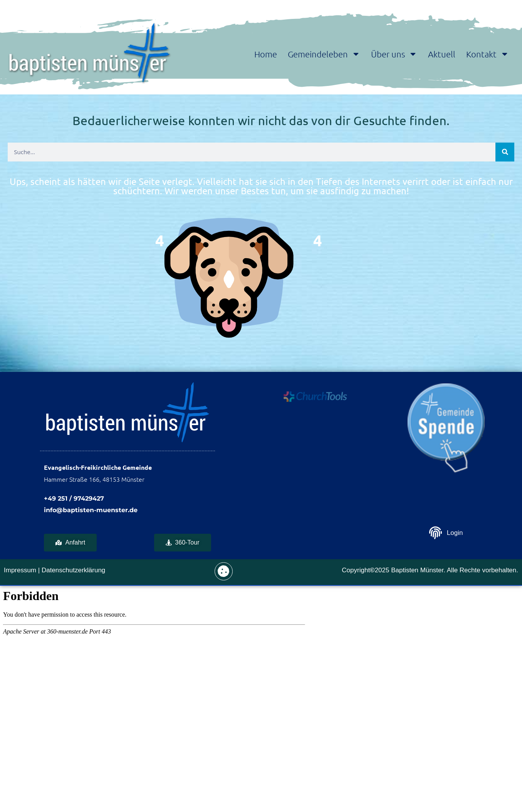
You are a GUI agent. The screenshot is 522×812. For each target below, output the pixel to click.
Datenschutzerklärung (73, 570)
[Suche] (505, 152)
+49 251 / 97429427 (74, 498)
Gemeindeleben (324, 54)
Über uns (394, 54)
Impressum (20, 570)
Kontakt (488, 54)
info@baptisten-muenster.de (91, 510)
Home (266, 54)
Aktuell (442, 54)
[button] (224, 571)
